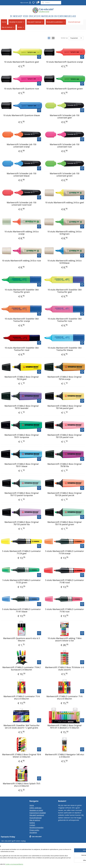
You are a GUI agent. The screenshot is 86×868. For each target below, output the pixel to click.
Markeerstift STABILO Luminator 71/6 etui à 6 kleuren (64, 698)
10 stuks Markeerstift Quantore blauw (21, 115)
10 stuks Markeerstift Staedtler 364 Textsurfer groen (22, 291)
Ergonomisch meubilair (38, 813)
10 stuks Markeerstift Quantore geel (21, 62)
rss (69, 864)
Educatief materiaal (35, 22)
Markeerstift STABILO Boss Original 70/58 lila (64, 465)
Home (4, 22)
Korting (32, 823)
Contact (32, 825)
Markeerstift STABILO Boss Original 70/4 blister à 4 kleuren (22, 756)
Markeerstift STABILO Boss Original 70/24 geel (22, 378)
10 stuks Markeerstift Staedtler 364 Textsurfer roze (64, 320)
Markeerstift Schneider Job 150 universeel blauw (21, 175)
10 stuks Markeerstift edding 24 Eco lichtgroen (64, 233)
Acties (21, 27)
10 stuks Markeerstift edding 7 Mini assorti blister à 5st (65, 640)
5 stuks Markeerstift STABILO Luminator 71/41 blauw (21, 610)
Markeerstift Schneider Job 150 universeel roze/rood (21, 204)
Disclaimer (33, 832)
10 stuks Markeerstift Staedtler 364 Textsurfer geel (64, 291)
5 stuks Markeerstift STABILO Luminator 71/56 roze (65, 610)
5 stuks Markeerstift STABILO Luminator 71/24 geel (21, 552)
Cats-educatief (35, 837)
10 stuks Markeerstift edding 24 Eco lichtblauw (64, 262)
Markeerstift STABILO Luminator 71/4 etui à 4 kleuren (22, 698)
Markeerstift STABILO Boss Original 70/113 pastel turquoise (22, 494)
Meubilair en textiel (36, 810)
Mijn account (26, 3)
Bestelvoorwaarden (36, 828)
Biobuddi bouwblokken (56, 22)
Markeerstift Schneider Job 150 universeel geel (65, 117)
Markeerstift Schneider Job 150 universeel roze (65, 146)
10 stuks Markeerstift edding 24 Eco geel (65, 203)
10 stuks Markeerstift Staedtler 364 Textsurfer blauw (64, 349)
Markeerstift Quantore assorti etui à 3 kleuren (21, 640)
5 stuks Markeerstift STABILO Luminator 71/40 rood (65, 581)
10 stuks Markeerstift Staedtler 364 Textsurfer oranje (22, 320)
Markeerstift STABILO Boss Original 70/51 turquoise (22, 436)
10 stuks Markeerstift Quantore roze (21, 89)
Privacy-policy (34, 830)
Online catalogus (35, 808)
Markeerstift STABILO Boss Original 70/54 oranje (64, 378)
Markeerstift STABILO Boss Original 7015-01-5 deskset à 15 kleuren (64, 727)
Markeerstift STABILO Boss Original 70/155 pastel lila (22, 523)
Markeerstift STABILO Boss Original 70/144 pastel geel (64, 407)
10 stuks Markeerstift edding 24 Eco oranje (22, 233)
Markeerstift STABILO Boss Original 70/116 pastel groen (64, 523)
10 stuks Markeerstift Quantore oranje (64, 62)
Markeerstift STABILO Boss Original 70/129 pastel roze (64, 436)
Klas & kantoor (8, 27)
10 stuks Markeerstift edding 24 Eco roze (21, 261)
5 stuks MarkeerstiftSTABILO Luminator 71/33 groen (22, 581)
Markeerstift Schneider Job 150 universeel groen (65, 175)
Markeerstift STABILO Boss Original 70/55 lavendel (22, 407)
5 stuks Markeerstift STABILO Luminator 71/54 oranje (65, 552)
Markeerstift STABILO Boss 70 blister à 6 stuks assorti (65, 669)
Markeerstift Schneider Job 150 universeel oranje (21, 146)
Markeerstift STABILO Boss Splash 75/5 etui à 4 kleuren (22, 785)
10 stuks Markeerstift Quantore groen (64, 89)
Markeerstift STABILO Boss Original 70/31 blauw (22, 465)
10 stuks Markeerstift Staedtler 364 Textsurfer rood (22, 349)
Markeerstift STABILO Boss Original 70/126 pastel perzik (64, 494)
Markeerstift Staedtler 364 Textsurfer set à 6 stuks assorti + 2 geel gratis (22, 727)
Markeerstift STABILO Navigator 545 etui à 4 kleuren (65, 756)
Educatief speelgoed (37, 815)
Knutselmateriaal (75, 22)
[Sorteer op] (76, 38)
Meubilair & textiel (17, 22)
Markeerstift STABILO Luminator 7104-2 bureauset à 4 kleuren (21, 669)
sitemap (65, 864)
